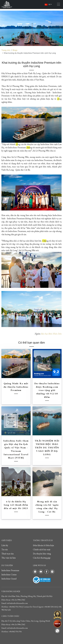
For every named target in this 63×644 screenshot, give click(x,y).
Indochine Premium (10, 570)
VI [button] (48, 5)
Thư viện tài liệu (9, 558)
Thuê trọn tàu (8, 554)
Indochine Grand (9, 579)
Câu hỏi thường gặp (42, 558)
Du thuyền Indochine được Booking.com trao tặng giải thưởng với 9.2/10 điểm (47, 390)
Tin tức (5, 549)
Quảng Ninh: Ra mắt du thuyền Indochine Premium (16, 387)
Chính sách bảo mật (42, 549)
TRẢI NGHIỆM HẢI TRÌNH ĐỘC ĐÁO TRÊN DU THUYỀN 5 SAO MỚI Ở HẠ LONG (47, 447)
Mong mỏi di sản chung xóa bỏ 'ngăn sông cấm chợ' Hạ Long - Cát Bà (47, 507)
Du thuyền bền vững (42, 554)
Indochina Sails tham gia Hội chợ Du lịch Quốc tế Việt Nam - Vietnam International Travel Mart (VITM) (16, 449)
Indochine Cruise (9, 574)
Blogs (15, 50)
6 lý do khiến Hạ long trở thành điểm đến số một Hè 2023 (16, 505)
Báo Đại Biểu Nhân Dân (51, 334)
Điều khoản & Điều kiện (43, 545)
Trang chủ (6, 50)
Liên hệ (5, 545)
